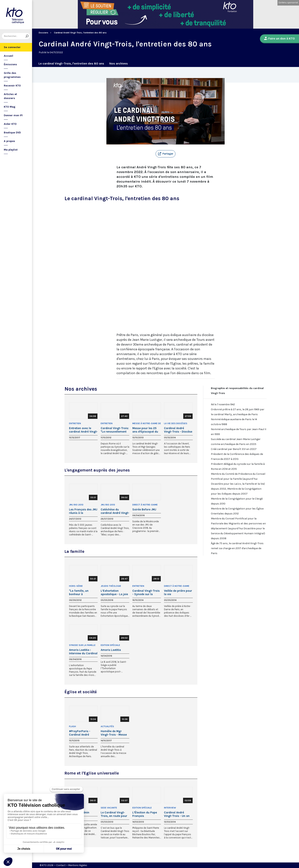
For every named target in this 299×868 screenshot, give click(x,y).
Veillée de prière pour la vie (178, 592)
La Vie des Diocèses (176, 423)
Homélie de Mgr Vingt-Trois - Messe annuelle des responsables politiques (114, 733)
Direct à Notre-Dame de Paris (145, 505)
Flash (72, 726)
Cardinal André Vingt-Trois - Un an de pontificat (177, 814)
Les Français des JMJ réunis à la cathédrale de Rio (83, 511)
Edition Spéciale (110, 645)
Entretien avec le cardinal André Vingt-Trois (83, 430)
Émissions (10, 64)
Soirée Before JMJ (144, 509)
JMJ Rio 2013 (76, 505)
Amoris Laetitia (111, 650)
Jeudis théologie (111, 586)
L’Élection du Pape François (145, 814)
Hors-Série (76, 586)
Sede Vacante (109, 808)
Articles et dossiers (10, 96)
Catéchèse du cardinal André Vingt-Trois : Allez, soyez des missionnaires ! (115, 511)
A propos (9, 141)
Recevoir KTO (12, 86)
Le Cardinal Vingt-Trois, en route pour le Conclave (114, 814)
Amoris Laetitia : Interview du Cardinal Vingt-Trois (83, 652)
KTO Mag (10, 107)
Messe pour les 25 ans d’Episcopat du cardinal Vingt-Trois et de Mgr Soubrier (146, 430)
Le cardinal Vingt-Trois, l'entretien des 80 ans (71, 63)
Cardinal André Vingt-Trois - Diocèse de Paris (178, 430)
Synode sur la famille (82, 645)
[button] (166, 154)
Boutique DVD (12, 133)
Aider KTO (10, 124)
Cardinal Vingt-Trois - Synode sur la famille (146, 592)
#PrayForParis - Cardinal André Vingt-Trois (80, 733)
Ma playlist (11, 150)
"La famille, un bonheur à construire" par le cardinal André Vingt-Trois (83, 592)
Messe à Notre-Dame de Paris (147, 424)
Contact (61, 865)
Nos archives (119, 63)
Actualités (107, 726)
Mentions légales (78, 865)
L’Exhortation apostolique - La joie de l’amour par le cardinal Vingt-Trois (114, 592)
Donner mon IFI (13, 115)
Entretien (75, 423)
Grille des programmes (12, 75)
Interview (170, 808)
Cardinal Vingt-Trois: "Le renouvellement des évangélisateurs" (115, 430)
